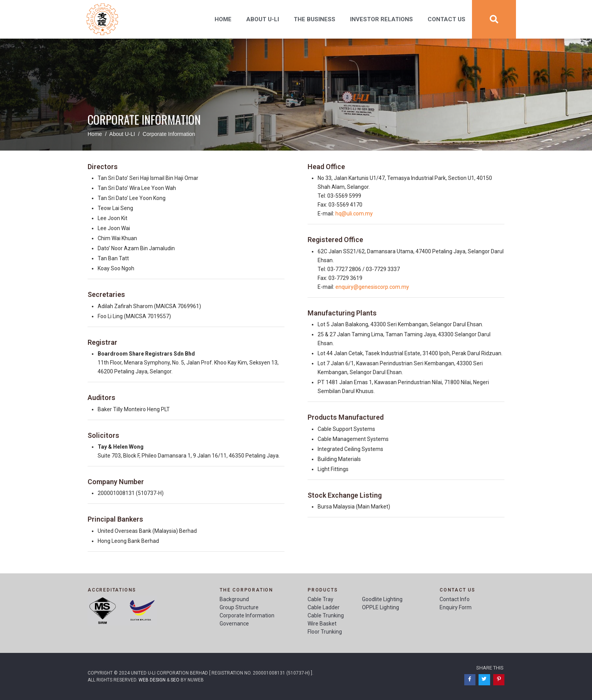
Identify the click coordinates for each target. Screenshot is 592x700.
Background (234, 599)
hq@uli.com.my (354, 214)
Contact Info (455, 599)
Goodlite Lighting (382, 599)
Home (223, 19)
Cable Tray (321, 599)
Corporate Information (247, 615)
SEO (175, 680)
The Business (315, 19)
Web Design (152, 680)
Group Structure (239, 607)
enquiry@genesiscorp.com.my (372, 287)
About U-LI (122, 134)
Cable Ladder (324, 607)
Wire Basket (322, 624)
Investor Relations (381, 19)
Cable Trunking (326, 615)
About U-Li (263, 19)
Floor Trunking (325, 632)
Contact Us (447, 19)
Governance (234, 624)
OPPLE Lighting (381, 607)
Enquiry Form (456, 607)
